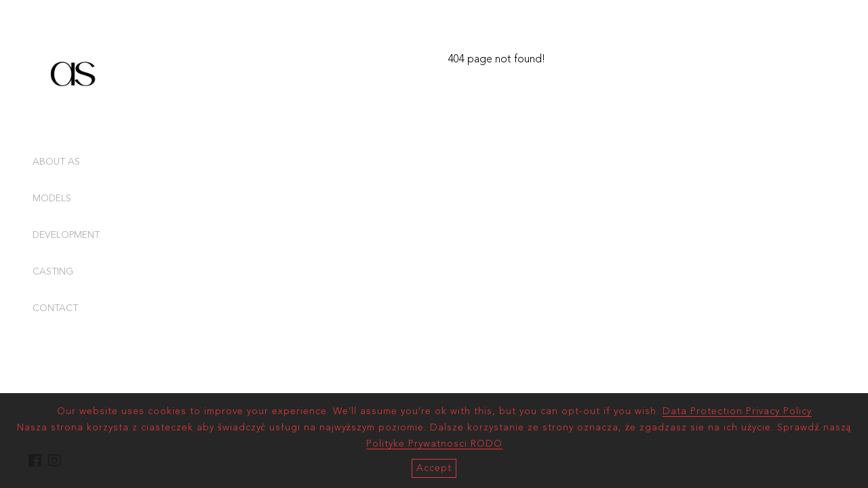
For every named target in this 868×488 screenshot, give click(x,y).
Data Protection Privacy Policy (737, 411)
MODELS (52, 199)
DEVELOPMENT (66, 235)
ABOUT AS (56, 162)
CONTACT (55, 308)
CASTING (53, 272)
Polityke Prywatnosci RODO (434, 444)
